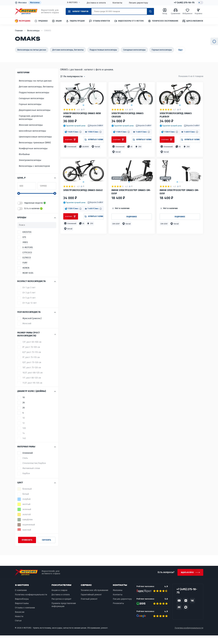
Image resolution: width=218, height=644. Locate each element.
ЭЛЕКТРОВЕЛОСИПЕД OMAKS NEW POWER (83, 135)
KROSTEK (27, 240)
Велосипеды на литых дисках (34, 50)
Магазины (35, 3)
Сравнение (176, 12)
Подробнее (132, 252)
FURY (25, 271)
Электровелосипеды (30, 168)
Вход (165, 12)
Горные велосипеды (182, 50)
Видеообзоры (22, 608)
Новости (19, 625)
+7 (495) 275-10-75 (184, 3)
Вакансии (20, 621)
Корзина (198, 12)
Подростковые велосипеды (116, 50)
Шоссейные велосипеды (32, 138)
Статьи (18, 629)
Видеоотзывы (22, 612)
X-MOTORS (72, 3)
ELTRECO (27, 265)
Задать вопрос (186, 581)
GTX (24, 245)
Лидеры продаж (75, 21)
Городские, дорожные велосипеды (31, 125)
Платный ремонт (89, 608)
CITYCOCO (27, 260)
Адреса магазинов (193, 21)
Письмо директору (138, 3)
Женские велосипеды (31, 133)
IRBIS (25, 250)
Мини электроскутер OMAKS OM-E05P (130, 226)
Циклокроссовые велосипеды (35, 144)
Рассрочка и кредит (61, 608)
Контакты (117, 3)
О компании (21, 599)
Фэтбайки (24, 162)
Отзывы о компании (25, 616)
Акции (57, 21)
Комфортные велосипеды (33, 156)
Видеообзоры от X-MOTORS (129, 21)
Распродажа (23, 21)
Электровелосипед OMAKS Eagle (80, 226)
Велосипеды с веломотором (34, 174)
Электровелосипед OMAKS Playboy (177, 135)
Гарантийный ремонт (91, 603)
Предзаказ (41, 21)
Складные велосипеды (151, 50)
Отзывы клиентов (99, 21)
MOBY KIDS (28, 281)
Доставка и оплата (96, 3)
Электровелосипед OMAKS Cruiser (129, 135)
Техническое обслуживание (163, 21)
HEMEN (26, 276)
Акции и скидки (59, 599)
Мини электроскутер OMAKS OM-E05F (178, 226)
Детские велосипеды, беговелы (76, 50)
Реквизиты (118, 612)
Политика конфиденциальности (31, 603)
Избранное (187, 12)
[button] (74, 146)
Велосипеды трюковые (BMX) (35, 150)
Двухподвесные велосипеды (35, 118)
